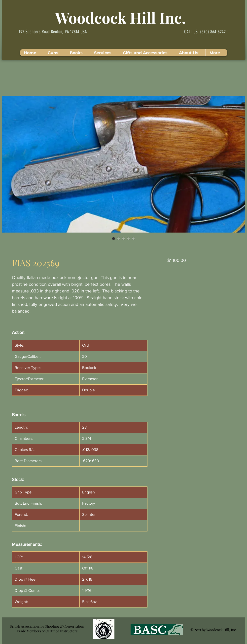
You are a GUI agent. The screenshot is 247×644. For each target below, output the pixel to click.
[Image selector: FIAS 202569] (114, 239)
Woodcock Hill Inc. (120, 17)
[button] (55, 53)
